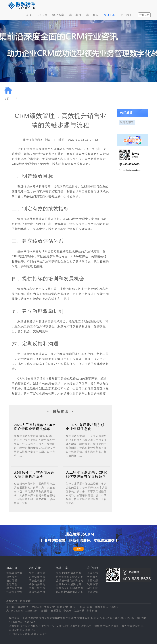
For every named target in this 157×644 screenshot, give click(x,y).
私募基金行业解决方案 (70, 588)
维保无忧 (50, 607)
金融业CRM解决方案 (69, 584)
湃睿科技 (92, 611)
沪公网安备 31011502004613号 (28, 634)
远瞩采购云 (102, 607)
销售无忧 (62, 607)
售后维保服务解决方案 (70, 577)
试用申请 (93, 584)
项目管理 (12, 581)
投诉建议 (93, 592)
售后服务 (93, 577)
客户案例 (75, 15)
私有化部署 (127, 122)
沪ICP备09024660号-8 (91, 618)
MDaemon (17, 611)
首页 (29, 15)
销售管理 (12, 577)
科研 (90, 607)
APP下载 (93, 588)
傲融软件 (23, 607)
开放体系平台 (37, 592)
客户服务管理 (15, 588)
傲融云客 (37, 607)
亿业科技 (79, 611)
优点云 (74, 607)
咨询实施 (93, 573)
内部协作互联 (37, 577)
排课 (83, 607)
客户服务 (92, 15)
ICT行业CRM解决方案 (70, 592)
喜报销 (45, 611)
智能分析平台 (37, 588)
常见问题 (93, 581)
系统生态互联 (37, 581)
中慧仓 (68, 611)
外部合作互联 (37, 573)
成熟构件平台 (37, 584)
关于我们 (127, 15)
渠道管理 (12, 584)
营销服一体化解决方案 (70, 581)
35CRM (42, 15)
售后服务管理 (15, 592)
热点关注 (25, 601)
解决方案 (58, 15)
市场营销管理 (15, 573)
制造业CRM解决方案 (69, 573)
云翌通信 (56, 611)
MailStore (32, 611)
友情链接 (12, 601)
